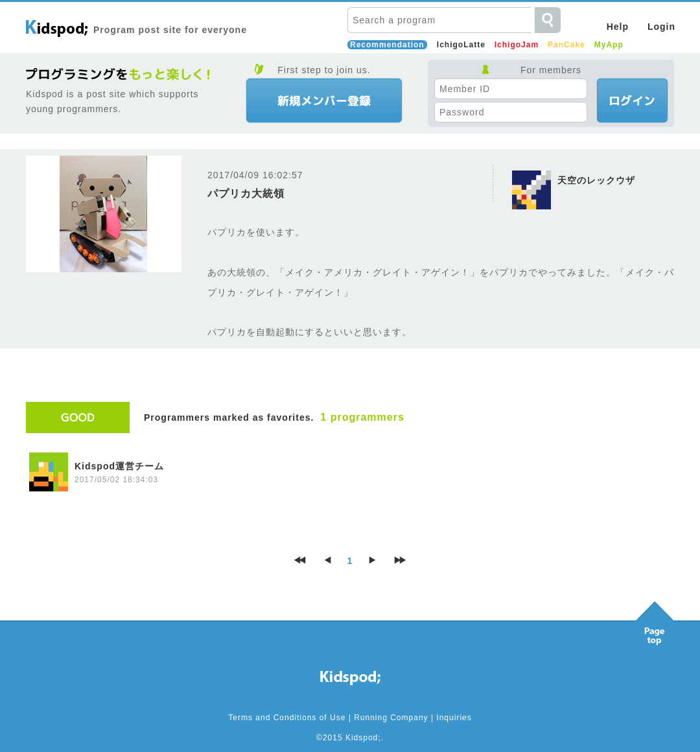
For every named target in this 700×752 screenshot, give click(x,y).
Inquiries (454, 718)
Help (618, 27)
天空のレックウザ (596, 180)
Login (661, 27)
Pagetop (655, 620)
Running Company (391, 718)
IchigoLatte (461, 45)
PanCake (566, 45)
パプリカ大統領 (246, 194)
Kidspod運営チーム (119, 466)
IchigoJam (517, 45)
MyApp (609, 45)
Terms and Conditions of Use (287, 718)
